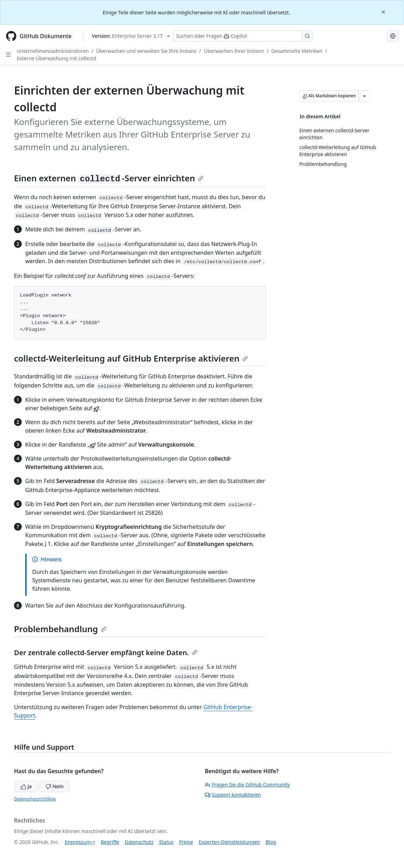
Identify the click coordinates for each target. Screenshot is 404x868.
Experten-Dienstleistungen (229, 842)
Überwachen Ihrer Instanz (234, 51)
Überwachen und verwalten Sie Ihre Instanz (147, 51)
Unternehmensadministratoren (53, 51)
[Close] (384, 11)
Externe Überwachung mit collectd (57, 58)
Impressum (78, 842)
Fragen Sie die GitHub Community (247, 785)
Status (166, 842)
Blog (271, 842)
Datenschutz (139, 842)
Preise (186, 842)
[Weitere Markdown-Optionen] (364, 96)
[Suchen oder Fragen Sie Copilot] (243, 36)
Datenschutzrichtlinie (35, 799)
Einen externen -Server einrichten (109, 178)
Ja (26, 786)
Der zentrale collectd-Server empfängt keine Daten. (106, 653)
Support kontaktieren (233, 795)
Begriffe (110, 842)
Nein (54, 786)
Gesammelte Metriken (297, 51)
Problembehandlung (60, 629)
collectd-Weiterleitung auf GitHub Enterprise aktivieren (131, 358)
